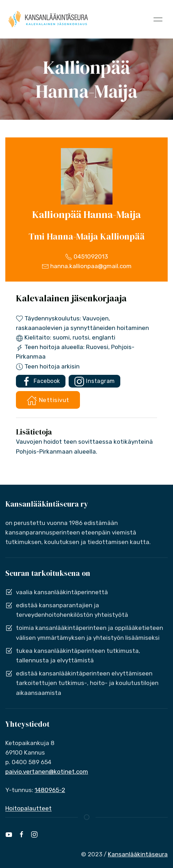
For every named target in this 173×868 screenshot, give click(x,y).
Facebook (41, 382)
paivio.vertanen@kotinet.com (47, 772)
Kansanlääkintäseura (138, 854)
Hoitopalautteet (28, 808)
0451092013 (86, 256)
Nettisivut (48, 400)
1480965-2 (50, 790)
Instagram (94, 382)
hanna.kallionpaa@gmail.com (87, 266)
